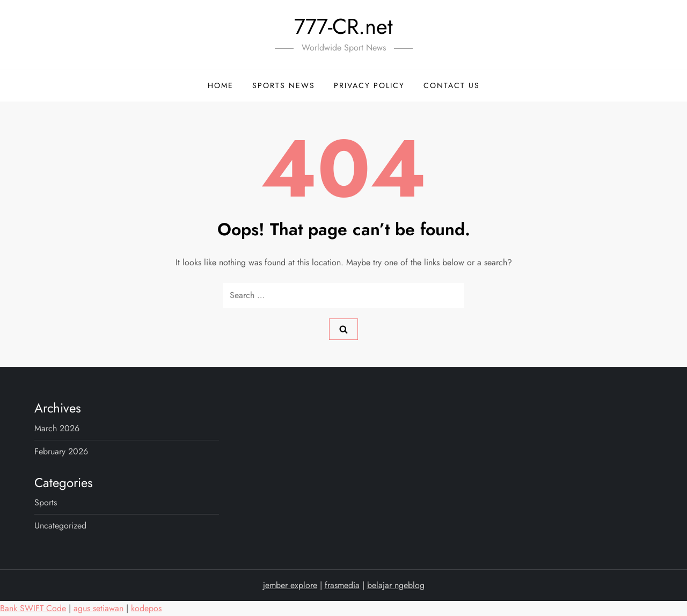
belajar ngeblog (396, 585)
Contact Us (452, 85)
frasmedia (342, 585)
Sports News (284, 85)
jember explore (290, 585)
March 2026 (57, 428)
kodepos (146, 608)
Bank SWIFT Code (33, 608)
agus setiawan (98, 608)
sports (46, 502)
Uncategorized (60, 526)
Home (221, 85)
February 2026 (61, 451)
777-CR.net (343, 26)
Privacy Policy (369, 85)
